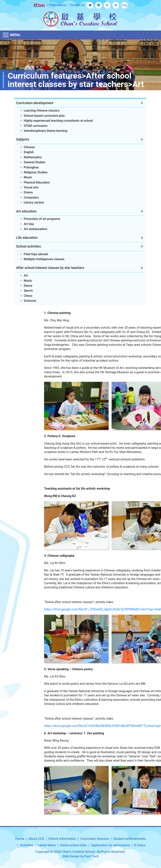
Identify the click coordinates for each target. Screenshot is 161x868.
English (23, 152)
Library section (28, 202)
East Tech (92, 856)
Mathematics (27, 157)
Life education (21, 238)
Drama (22, 192)
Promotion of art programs (36, 219)
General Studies (29, 162)
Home (20, 839)
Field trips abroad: (30, 254)
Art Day (23, 224)
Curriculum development (29, 103)
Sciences (24, 301)
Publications (58, 5)
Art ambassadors (30, 229)
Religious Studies (30, 172)
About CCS (36, 839)
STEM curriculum (30, 126)
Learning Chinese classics (36, 111)
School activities (23, 246)
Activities (27, 845)
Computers (25, 197)
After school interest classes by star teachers (44, 268)
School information (62, 839)
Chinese (23, 147)
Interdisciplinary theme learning (39, 131)
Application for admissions (111, 845)
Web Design (71, 856)
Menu (15, 35)
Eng (124, 5)
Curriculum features (95, 839)
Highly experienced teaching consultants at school (52, 121)
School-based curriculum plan (38, 116)
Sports (22, 291)
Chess (22, 296)
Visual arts (25, 187)
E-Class (140, 845)
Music (22, 177)
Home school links (74, 845)
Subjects (17, 139)
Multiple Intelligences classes (38, 259)
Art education (20, 211)
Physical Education (31, 182)
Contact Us (77, 5)
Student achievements (129, 839)
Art (20, 276)
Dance (22, 286)
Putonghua (25, 167)
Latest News (47, 845)
